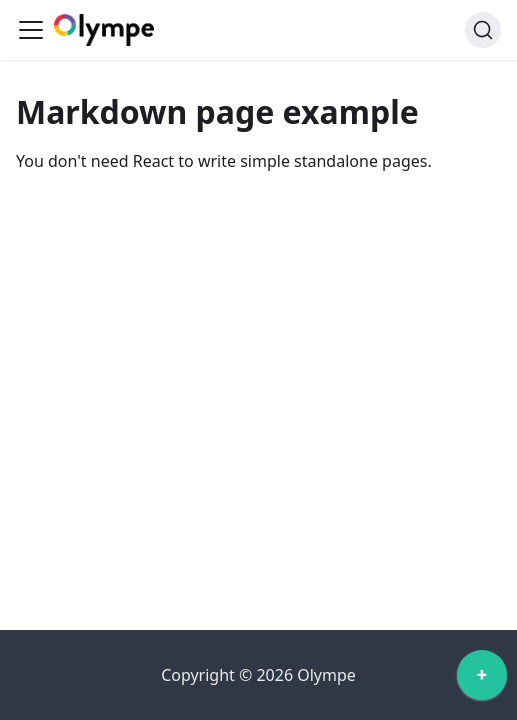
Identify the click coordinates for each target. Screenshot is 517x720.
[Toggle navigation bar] (31, 30)
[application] (482, 680)
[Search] (483, 30)
